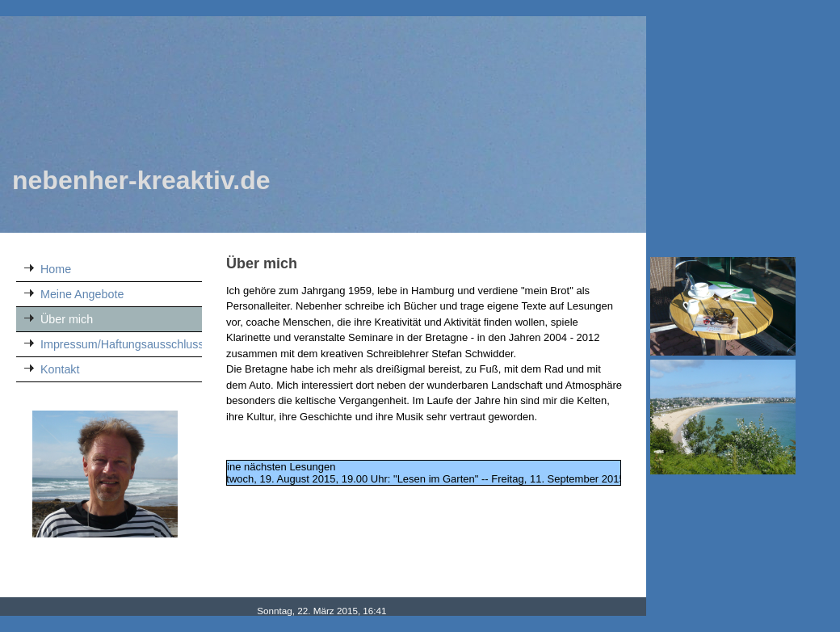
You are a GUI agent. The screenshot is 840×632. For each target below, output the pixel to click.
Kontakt (60, 369)
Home (56, 269)
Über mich (67, 319)
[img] (323, 124)
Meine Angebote (82, 294)
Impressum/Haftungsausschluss (121, 344)
